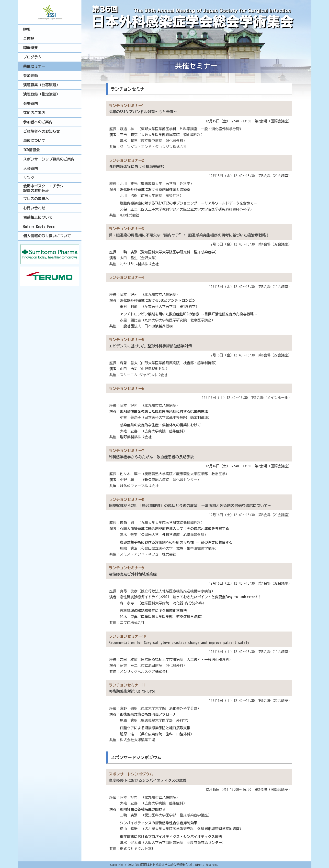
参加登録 (31, 76)
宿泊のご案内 (34, 113)
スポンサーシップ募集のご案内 (49, 159)
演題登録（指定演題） (42, 94)
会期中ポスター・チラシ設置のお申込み (43, 188)
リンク (29, 178)
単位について (34, 141)
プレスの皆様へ (36, 199)
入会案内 (31, 168)
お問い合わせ (34, 208)
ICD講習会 (32, 150)
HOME (27, 29)
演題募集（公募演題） (42, 85)
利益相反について (38, 217)
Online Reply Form (39, 227)
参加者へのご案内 (38, 122)
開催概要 (31, 48)
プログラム (32, 57)
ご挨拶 (29, 38)
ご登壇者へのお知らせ (42, 131)
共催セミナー (34, 66)
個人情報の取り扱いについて (47, 236)
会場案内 (31, 103)
